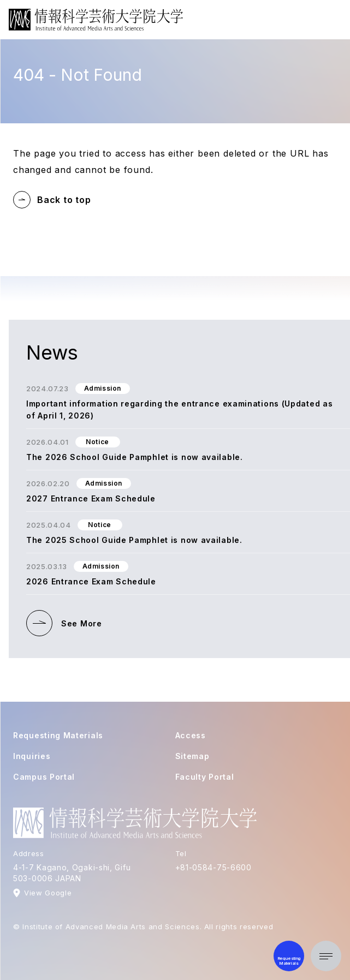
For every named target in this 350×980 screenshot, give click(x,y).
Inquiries (32, 756)
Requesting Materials (58, 735)
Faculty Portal (205, 777)
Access (191, 735)
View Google (48, 893)
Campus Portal (44, 777)
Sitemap (192, 756)
